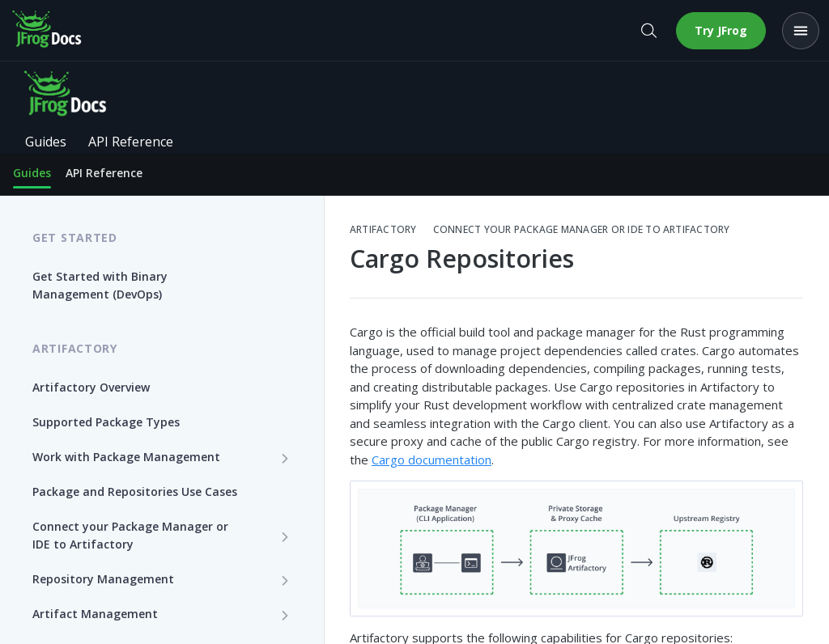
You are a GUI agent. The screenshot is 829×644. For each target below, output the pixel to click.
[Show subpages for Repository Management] (285, 580)
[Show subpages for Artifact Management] (285, 615)
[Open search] (648, 31)
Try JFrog (721, 30)
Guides (32, 173)
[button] (576, 549)
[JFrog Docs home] (48, 31)
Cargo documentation (432, 460)
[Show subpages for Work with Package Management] (285, 458)
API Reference (104, 173)
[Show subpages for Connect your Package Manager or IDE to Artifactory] (285, 536)
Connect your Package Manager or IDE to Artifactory (582, 230)
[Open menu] (801, 31)
